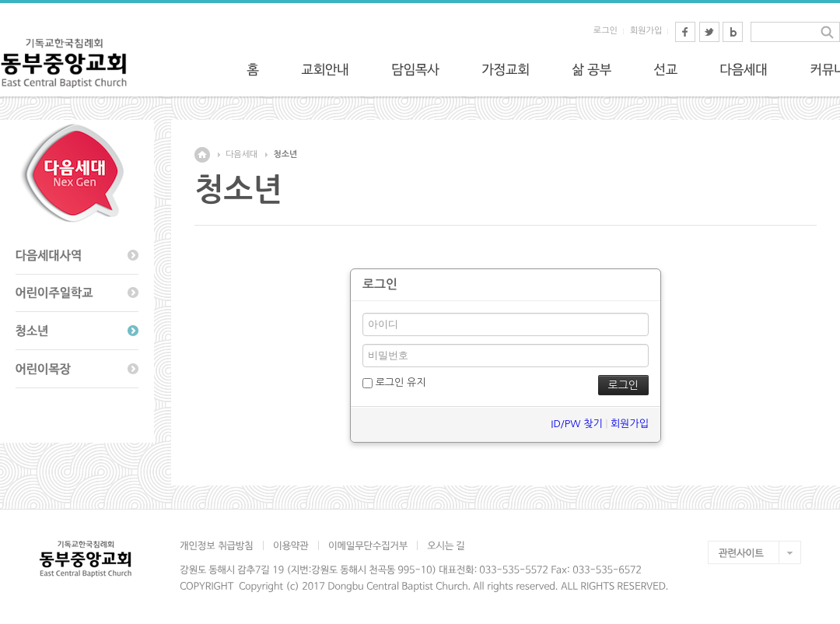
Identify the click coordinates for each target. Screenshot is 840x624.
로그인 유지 (394, 383)
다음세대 (241, 154)
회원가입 (646, 31)
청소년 (285, 154)
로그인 (605, 31)
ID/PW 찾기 (576, 424)
